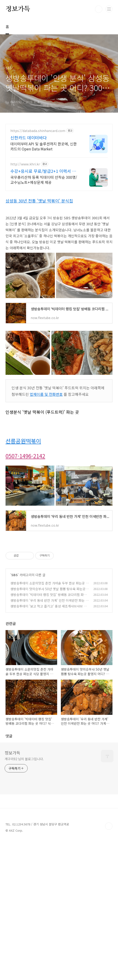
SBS (15, 575)
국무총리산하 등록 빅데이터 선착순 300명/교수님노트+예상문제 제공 (44, 180)
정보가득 (18, 9)
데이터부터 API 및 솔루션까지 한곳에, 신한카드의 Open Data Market (44, 146)
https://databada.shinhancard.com (38, 131)
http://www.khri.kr (25, 164)
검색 (99, 9)
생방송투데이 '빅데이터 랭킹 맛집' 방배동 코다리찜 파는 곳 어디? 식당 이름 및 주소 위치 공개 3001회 (49, 597)
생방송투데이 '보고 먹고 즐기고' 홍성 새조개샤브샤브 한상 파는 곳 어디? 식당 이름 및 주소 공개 (49, 609)
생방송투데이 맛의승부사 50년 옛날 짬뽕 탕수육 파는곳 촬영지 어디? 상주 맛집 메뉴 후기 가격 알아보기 (48, 591)
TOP (109, 826)
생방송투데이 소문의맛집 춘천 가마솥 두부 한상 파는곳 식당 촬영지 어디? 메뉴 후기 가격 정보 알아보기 (50, 585)
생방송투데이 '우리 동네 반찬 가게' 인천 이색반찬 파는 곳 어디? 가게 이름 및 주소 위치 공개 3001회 (49, 603)
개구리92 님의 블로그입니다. (24, 759)
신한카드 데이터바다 (29, 138)
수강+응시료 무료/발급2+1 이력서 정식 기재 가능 (45, 171)
